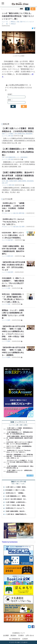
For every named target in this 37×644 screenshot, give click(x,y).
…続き (19, 143)
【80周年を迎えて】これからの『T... (15, 508)
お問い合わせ (30, 635)
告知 (17, 227)
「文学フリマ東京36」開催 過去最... (15, 505)
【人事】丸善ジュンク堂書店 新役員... (16, 487)
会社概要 (6, 635)
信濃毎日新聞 (13, 181)
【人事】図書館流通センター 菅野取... (16, 496)
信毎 (7, 181)
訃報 (25, 425)
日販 (18, 22)
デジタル (4, 213)
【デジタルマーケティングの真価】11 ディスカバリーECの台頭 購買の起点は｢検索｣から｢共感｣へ (20, 462)
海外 (12, 240)
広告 (17, 213)
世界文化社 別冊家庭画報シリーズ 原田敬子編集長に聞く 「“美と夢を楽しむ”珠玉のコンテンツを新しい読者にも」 (20, 456)
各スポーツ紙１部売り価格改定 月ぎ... (16, 499)
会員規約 (25, 639)
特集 (23, 213)
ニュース (4, 136)
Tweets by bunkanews (10, 542)
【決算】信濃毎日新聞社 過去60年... (15, 511)
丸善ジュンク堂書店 (8, 134)
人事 (15, 134)
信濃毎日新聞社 (22, 181)
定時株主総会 (21, 134)
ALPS (4, 181)
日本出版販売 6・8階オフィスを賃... (15, 490)
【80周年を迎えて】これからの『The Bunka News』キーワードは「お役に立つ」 (13, 222)
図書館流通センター (14, 157)
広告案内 (21, 635)
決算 (3, 183)
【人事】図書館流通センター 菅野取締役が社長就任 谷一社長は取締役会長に (18, 152)
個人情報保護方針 (15, 639)
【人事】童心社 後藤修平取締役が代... (16, 514)
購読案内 (13, 635)
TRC (3, 157)
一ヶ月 (22, 484)
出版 (12, 136)
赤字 (6, 183)
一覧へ (29, 475)
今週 (17, 484)
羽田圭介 (13, 24)
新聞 (10, 185)
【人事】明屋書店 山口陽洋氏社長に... (16, 502)
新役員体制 (29, 134)
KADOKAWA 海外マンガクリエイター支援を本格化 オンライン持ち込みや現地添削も (13, 235)
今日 (13, 484)
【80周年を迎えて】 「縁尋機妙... (15, 493)
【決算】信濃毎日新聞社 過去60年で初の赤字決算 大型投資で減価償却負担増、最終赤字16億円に (18, 176)
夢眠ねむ (13, 22)
